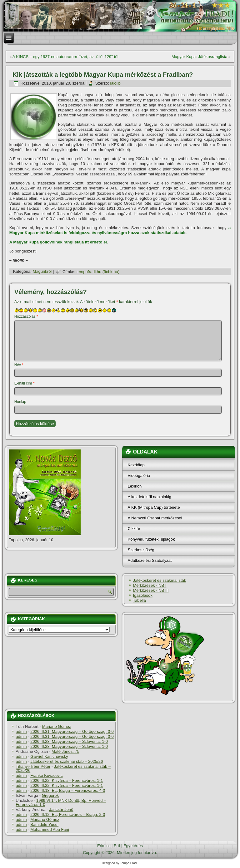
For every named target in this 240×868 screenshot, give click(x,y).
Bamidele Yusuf (44, 824)
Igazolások (142, 595)
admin (21, 731)
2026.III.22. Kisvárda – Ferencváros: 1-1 (67, 780)
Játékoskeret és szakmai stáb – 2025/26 (67, 761)
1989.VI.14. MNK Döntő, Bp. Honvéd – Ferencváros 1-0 (61, 802)
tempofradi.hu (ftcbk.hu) (98, 272)
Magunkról (42, 272)
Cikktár (134, 529)
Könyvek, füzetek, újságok (151, 539)
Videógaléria (139, 476)
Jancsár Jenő (61, 809)
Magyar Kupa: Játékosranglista (199, 57)
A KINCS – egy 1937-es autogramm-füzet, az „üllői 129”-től (65, 57)
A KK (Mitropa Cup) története (154, 507)
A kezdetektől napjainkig (149, 497)
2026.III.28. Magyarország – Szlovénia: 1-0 (69, 741)
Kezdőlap (136, 465)
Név (19, 365)
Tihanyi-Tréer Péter (33, 766)
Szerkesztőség (141, 550)
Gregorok (50, 795)
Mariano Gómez (57, 726)
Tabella (139, 600)
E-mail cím (25, 383)
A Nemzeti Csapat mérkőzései (155, 518)
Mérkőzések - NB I (150, 585)
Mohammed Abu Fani (50, 829)
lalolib (115, 83)
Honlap (20, 402)
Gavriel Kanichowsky (49, 756)
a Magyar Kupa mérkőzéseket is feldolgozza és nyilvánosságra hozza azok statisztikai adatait (120, 230)
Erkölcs (104, 846)
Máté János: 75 (65, 751)
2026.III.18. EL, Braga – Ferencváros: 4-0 (68, 790)
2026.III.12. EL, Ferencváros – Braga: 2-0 (68, 814)
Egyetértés (133, 846)
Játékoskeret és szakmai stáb (160, 580)
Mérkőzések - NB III (151, 590)
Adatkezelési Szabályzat (150, 560)
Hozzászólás (26, 316)
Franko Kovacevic (46, 775)
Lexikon (135, 486)
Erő (117, 846)
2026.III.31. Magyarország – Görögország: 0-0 (72, 731)
